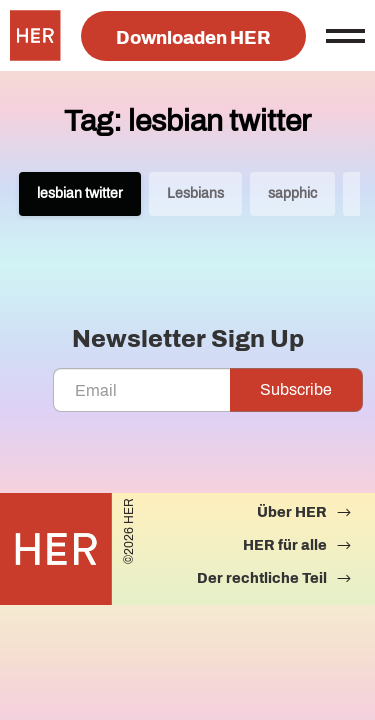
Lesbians (195, 193)
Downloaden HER (193, 38)
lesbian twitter (80, 193)
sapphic (292, 193)
